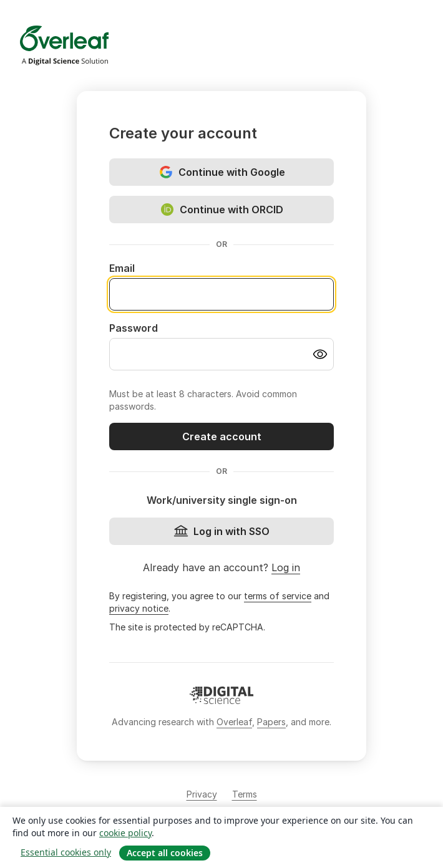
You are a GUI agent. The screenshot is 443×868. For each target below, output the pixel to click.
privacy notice (139, 608)
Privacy (202, 794)
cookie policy (125, 833)
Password (134, 328)
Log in (286, 567)
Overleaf (234, 722)
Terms (245, 794)
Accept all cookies (165, 853)
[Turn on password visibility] (320, 354)
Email (122, 268)
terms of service (278, 596)
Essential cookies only (66, 852)
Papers (271, 722)
